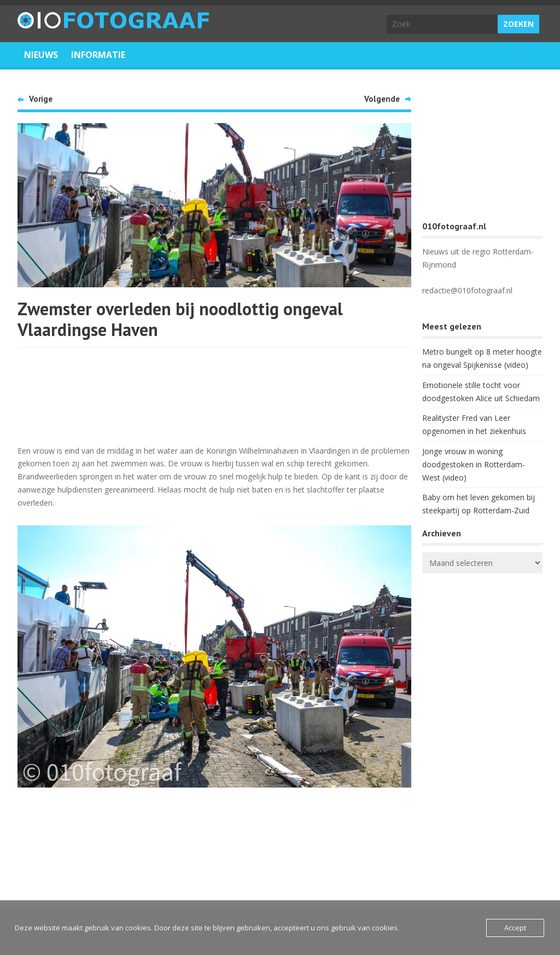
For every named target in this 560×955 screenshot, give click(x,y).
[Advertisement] (214, 394)
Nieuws (41, 55)
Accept (515, 928)
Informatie (98, 55)
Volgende (382, 99)
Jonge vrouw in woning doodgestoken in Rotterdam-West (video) (474, 464)
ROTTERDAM (482, 626)
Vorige (41, 99)
